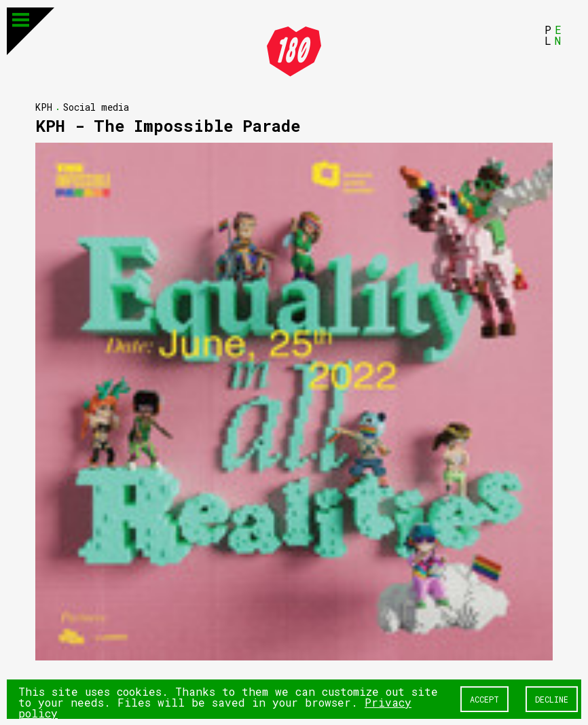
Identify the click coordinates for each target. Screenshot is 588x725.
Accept (484, 699)
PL (548, 34)
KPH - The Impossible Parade (168, 125)
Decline (552, 699)
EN (558, 34)
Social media (96, 106)
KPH (44, 106)
